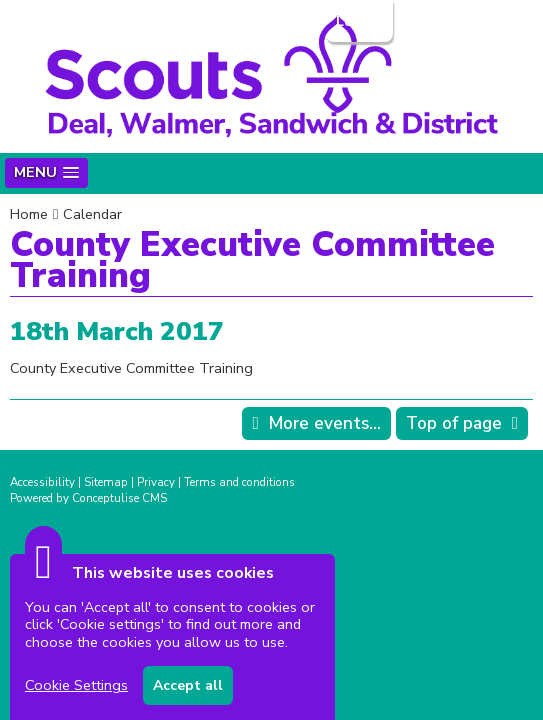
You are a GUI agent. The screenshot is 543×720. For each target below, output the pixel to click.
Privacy (156, 482)
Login (357, 21)
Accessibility (42, 482)
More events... (325, 423)
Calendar (92, 214)
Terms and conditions (239, 482)
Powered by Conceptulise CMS (88, 498)
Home (29, 214)
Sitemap (106, 482)
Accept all (188, 685)
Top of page (454, 423)
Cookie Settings (76, 685)
